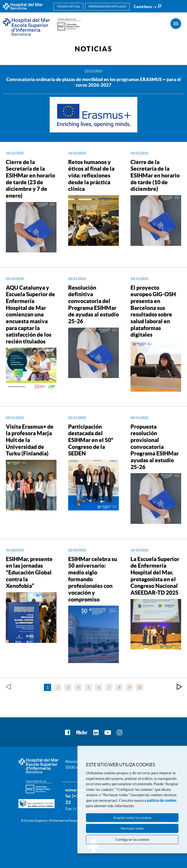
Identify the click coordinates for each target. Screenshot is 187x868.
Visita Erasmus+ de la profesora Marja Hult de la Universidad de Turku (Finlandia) (30, 440)
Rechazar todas (132, 828)
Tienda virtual (68, 6)
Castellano (145, 7)
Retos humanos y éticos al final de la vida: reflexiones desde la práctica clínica (91, 175)
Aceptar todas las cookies (132, 818)
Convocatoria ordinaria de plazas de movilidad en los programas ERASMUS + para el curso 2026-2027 (93, 82)
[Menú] (176, 24)
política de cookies (162, 800)
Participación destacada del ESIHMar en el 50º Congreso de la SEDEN (91, 440)
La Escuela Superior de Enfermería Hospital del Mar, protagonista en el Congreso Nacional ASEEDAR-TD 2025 (155, 576)
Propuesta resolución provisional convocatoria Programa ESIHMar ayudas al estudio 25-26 (155, 447)
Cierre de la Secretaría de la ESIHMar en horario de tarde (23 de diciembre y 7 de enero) (30, 179)
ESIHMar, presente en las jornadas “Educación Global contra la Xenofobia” (29, 573)
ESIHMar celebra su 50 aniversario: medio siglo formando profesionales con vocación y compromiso (93, 579)
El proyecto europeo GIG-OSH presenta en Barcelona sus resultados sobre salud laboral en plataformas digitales (153, 311)
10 (140, 687)
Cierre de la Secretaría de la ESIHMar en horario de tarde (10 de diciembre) (155, 175)
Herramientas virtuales (107, 6)
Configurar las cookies (132, 840)
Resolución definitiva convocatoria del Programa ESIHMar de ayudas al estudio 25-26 (93, 304)
